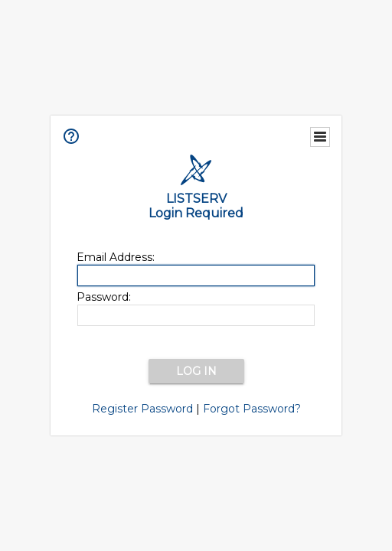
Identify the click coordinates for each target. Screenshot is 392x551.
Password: (104, 297)
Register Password (142, 409)
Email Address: (116, 257)
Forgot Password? (252, 409)
